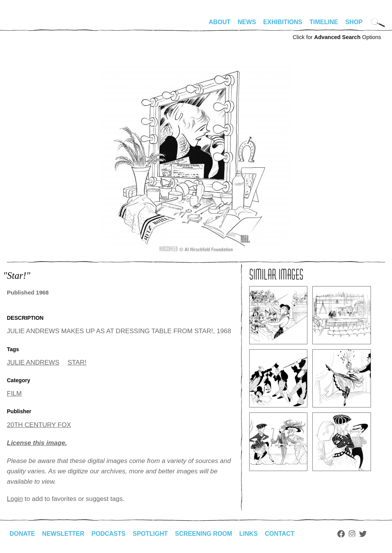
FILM (14, 393)
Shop (354, 22)
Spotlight (150, 534)
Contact (280, 534)
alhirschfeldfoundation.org (30, 25)
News (247, 22)
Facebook (341, 534)
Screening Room (203, 534)
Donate (22, 534)
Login (15, 499)
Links (248, 534)
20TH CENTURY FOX (39, 425)
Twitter (363, 534)
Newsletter (63, 534)
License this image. (37, 443)
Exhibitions (283, 22)
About (220, 22)
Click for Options (337, 37)
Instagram (352, 534)
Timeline (324, 22)
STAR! (77, 362)
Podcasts (109, 534)
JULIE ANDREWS (33, 362)
